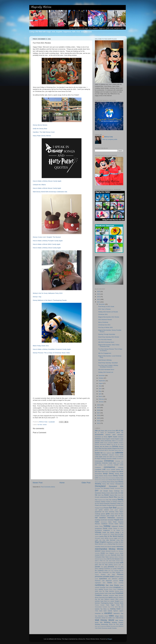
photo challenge (99, 569)
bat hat (113, 444)
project (112, 576)
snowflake (105, 595)
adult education (118, 435)
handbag (98, 520)
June (100, 389)
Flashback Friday (115, 503)
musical (97, 555)
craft (104, 469)
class (115, 463)
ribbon (115, 583)
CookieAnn (98, 467)
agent (110, 437)
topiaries (97, 609)
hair (116, 516)
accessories (99, 434)
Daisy (103, 472)
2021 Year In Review (104, 309)
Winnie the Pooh (114, 624)
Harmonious (104, 522)
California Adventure (101, 455)
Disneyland (100, 486)
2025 (99, 291)
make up (106, 544)
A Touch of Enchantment (107, 433)
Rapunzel (109, 581)
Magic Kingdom (100, 542)
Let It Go (121, 538)
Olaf (108, 559)
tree (122, 609)
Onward (118, 561)
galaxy (119, 508)
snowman (112, 595)
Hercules (111, 524)
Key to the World (111, 536)
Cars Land (115, 457)
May (100, 391)
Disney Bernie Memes (40, 125)
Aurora (106, 443)
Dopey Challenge (114, 491)
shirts (97, 591)
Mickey (112, 549)
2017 (99, 413)
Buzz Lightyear (107, 453)
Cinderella (98, 463)
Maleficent (121, 544)
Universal (98, 613)
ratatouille (115, 581)
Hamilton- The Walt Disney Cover (44, 132)
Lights (97, 540)
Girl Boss (105, 512)
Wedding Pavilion (118, 622)
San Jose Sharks (112, 585)
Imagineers (107, 530)
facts (104, 500)
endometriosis (104, 497)
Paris (102, 567)
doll (101, 491)
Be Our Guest (120, 444)
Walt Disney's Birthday (105, 360)
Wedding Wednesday (102, 624)
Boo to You (108, 450)
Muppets (112, 553)
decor (121, 471)
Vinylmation (98, 618)
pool (111, 572)
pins (112, 569)
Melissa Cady (109, 137)
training (113, 609)
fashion (103, 502)
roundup (121, 583)
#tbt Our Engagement (105, 353)
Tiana (108, 605)
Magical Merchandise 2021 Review (109, 317)
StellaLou (107, 599)
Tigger (113, 605)
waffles (110, 618)
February (101, 399)
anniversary (108, 441)
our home (116, 563)
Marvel (109, 547)
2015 (99, 418)
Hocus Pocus (99, 526)
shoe (100, 591)
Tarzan (122, 601)
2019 (99, 408)
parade (97, 567)
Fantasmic (98, 502)
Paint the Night (103, 565)
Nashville (114, 555)
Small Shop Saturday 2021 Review (109, 337)
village (117, 616)
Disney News (120, 478)
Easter (107, 495)
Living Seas (120, 540)
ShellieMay (120, 589)
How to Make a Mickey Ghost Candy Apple (47, 248)
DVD (119, 493)
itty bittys (121, 534)
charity (114, 459)
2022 (99, 299)
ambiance (121, 437)
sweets (112, 601)
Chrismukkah (99, 461)
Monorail (108, 551)
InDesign (98, 532)
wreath (110, 628)
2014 (99, 421)
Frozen (106, 508)
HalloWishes (120, 518)
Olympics (117, 559)
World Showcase (103, 628)
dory (122, 491)
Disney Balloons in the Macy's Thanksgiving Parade (50, 300)
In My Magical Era (117, 530)
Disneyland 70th (99, 488)
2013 (99, 423)
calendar (119, 453)
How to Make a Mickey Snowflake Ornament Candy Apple (52, 349)
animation (98, 441)
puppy (122, 577)
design (105, 473)
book (113, 450)
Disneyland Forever (109, 488)
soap (116, 595)
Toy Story (103, 609)
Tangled (117, 601)
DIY (97, 491)
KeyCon (120, 536)
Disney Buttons (99, 476)
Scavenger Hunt (104, 587)
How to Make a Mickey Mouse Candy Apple (47, 181)
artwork (97, 443)
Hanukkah (110, 520)
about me (120, 433)
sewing (101, 589)
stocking (121, 599)
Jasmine (97, 536)
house (105, 528)
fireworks (107, 503)
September (102, 381)
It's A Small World (113, 534)
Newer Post (38, 483)
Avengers (121, 443)
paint (96, 565)
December (102, 304)
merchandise (101, 549)
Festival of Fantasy (112, 502)
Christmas (109, 461)
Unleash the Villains (39, 185)
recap (121, 580)
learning (111, 538)
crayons (108, 470)
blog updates (108, 448)
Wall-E (114, 618)
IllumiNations (98, 530)
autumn (116, 443)
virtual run (105, 618)
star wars (101, 599)
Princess (120, 574)
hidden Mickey (119, 524)
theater (111, 603)
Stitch (117, 599)
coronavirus (109, 467)
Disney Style (114, 482)
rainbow (121, 579)
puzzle (96, 579)
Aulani (102, 443)
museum (117, 553)
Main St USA (119, 542)
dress (112, 493)
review (45, 425)
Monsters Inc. (115, 551)
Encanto (97, 497)
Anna (102, 441)
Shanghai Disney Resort (110, 589)
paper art (121, 565)
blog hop (101, 448)
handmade (104, 520)
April (100, 394)
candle (121, 455)
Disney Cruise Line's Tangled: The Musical (47, 237)
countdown (98, 469)
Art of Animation (119, 441)
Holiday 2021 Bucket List (106, 372)
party (105, 567)
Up (102, 613)
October (101, 378)
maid (114, 542)
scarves (97, 587)
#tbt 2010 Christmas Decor (106, 342)
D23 (122, 469)
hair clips (121, 516)
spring (115, 598)
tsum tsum (103, 611)
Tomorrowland (98, 607)
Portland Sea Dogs (108, 575)
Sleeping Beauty (119, 591)
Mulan (107, 553)
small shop (112, 593)
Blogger (110, 639)
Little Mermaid (111, 540)
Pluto (100, 572)
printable (106, 576)
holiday (107, 526)
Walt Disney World (104, 620)
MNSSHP (98, 551)
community (110, 465)
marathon (98, 547)
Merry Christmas (103, 322)
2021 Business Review (105, 320)
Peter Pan (117, 567)
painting (111, 565)
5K (96, 433)
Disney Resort (113, 480)
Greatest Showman (100, 516)
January (101, 402)
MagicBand (109, 542)
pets (122, 567)
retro (104, 583)
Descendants (98, 474)
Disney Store (106, 482)
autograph (110, 443)
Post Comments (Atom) (48, 487)
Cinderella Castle (107, 463)
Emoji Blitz (121, 495)
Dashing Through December (107, 334)
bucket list (99, 453)
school (111, 587)
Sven (109, 601)
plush (96, 572)
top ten (121, 607)
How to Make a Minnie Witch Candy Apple (47, 244)
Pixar (106, 570)
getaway (121, 510)
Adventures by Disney (101, 437)
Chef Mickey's (120, 459)
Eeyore (112, 495)
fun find (40, 425)
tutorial (110, 611)
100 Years (101, 431)
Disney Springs (99, 482)
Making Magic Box (113, 544)
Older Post (86, 483)
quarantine (103, 579)
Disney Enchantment (111, 478)
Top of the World (113, 607)
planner (121, 571)
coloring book (102, 465)
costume (121, 467)
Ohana (105, 559)
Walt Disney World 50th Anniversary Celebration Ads (50, 192)
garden (101, 510)
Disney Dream (102, 478)
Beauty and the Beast (102, 446)
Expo (119, 497)
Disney (111, 473)
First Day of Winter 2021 (106, 327)
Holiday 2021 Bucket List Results (108, 312)
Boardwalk (102, 450)
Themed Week (119, 603)
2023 (99, 297)
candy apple (99, 457)
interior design (115, 532)
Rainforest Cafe (100, 581)
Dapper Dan (108, 472)
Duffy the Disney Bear (40, 129)
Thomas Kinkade (100, 605)
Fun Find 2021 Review (105, 340)
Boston (116, 450)
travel (118, 609)
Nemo (119, 555)
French (101, 508)
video (111, 616)
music (122, 553)
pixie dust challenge (113, 571)
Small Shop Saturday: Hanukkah (108, 363)
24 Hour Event (111, 431)
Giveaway (112, 512)
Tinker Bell (120, 605)
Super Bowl (104, 601)
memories (120, 546)
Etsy (115, 497)
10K (106, 431)
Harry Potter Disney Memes (42, 136)
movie (103, 553)
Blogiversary (116, 448)
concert (116, 465)
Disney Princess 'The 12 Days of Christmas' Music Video (51, 353)
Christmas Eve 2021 (104, 325)
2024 (99, 294)
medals (114, 547)
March (101, 396)
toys (108, 609)
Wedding (107, 622)
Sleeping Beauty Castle (101, 593)
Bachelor (97, 444)
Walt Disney (120, 618)
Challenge (103, 459)
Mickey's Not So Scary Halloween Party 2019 (48, 293)
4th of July (120, 430)
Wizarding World (115, 626)
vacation (108, 613)
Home (62, 483)
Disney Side (120, 480)
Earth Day (101, 495)
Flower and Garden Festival (103, 505)
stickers (112, 599)
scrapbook (117, 587)
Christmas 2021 (103, 314)
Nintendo (97, 559)
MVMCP (102, 555)
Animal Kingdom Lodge (117, 439)
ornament (110, 563)
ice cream (121, 528)
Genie (112, 510)
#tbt (96, 430)
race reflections (113, 579)
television (97, 603)
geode (116, 510)
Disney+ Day (37, 297)
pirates (115, 569)
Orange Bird (105, 563)
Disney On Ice (98, 480)
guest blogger (110, 516)
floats (122, 503)
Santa (122, 585)
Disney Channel (108, 476)
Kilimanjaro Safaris (100, 538)
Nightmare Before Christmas (116, 557)
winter (121, 624)
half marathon (100, 518)
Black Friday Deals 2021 (41, 346)
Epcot (111, 497)
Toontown (105, 607)
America (98, 439)
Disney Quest (105, 480)
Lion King (102, 540)
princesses (99, 576)
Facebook (100, 500)
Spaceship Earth (104, 598)
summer (97, 601)
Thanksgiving (105, 603)
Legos (116, 538)
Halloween (111, 518)
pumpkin (117, 577)
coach (118, 463)
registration (98, 583)
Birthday (115, 446)
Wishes (108, 626)
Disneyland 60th (116, 486)
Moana (103, 551)
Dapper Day (115, 472)
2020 (99, 405)
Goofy (112, 514)
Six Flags (105, 591)
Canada (117, 455)
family (120, 499)
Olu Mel (112, 559)
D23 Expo (98, 472)
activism (108, 435)
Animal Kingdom (106, 439)
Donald (106, 491)
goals (108, 514)
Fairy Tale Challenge (112, 500)
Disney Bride (119, 474)
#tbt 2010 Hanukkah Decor (106, 370)
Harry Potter (112, 522)
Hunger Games (113, 528)
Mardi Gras (104, 547)
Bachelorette (103, 444)
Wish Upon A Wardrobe (100, 626)
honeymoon (98, 528)
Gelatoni (106, 510)
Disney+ (112, 484)
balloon (109, 444)
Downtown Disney (100, 493)
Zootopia (114, 628)
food (113, 505)
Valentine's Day (118, 613)
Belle (111, 447)
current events (115, 469)
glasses (103, 514)
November (102, 376)
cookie (122, 465)
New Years (105, 557)
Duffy (116, 493)
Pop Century (116, 572)
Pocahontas (105, 572)
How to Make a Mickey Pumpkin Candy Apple (48, 241)
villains (121, 616)
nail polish (108, 555)
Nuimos (101, 559)
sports (111, 597)
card (111, 457)
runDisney (100, 585)
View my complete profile (110, 139)
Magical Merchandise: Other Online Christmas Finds (109, 346)
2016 (99, 415)
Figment (102, 503)
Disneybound (119, 484)
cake (113, 453)
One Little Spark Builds (109, 561)
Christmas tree (119, 461)
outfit (122, 563)
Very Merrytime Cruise (101, 616)
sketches (112, 591)
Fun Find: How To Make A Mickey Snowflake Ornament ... (108, 366)
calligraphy (111, 455)
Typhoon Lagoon (118, 611)
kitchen (107, 538)
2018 (99, 410)
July (100, 386)
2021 (99, 302)
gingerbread (98, 512)
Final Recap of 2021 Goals (106, 307)
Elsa (116, 495)
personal (111, 567)
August (101, 383)
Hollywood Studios (117, 526)
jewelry (102, 536)
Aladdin (115, 437)
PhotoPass (107, 569)
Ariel (113, 441)
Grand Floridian (119, 514)
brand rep (121, 450)
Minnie (120, 549)
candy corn (106, 457)
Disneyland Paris (119, 488)
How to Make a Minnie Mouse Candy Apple (47, 188)
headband (104, 524)
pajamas (116, 565)
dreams (108, 493)
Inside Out (106, 532)
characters (109, 459)
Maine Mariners (99, 544)
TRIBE (97, 611)
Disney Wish (106, 484)
